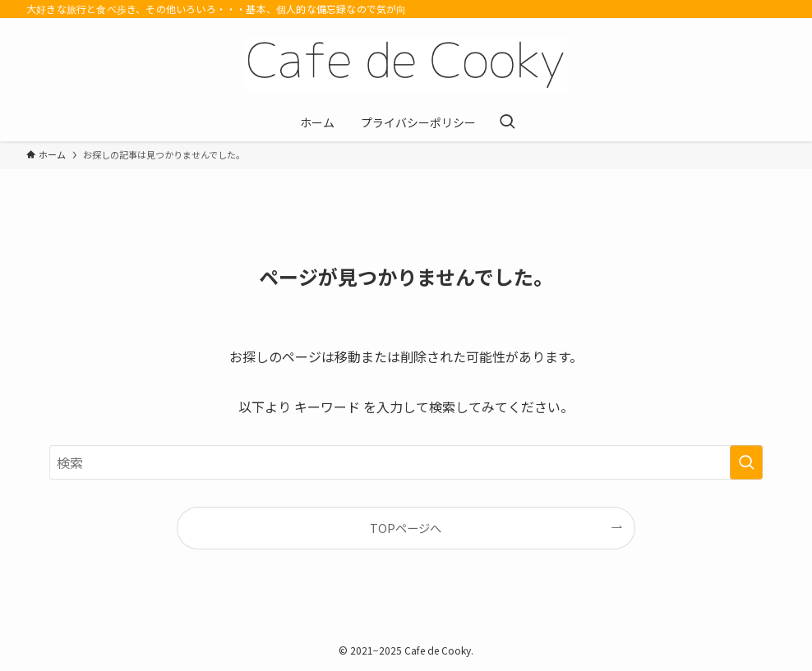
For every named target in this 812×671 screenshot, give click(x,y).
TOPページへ (406, 528)
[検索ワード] (406, 462)
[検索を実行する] (746, 462)
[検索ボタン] (507, 122)
